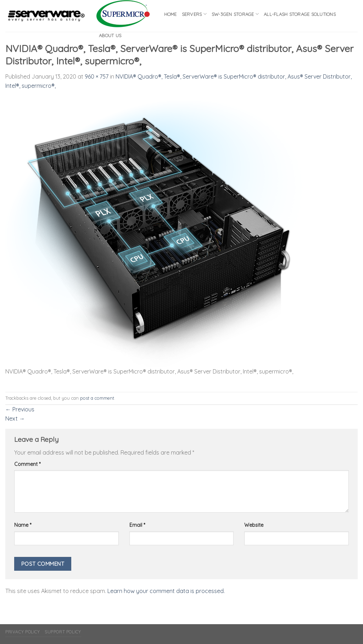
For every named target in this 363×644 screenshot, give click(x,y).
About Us (110, 35)
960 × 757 (97, 76)
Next (15, 418)
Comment (27, 464)
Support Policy (63, 632)
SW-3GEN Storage (235, 14)
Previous (20, 409)
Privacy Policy (23, 632)
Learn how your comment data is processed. (166, 591)
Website (254, 525)
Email (137, 525)
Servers (194, 14)
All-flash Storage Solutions (300, 14)
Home (171, 14)
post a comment (97, 398)
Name (23, 525)
